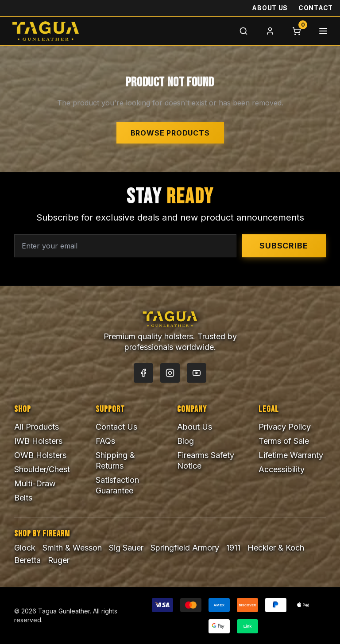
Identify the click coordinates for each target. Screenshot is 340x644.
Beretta (27, 560)
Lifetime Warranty (291, 455)
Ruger (59, 560)
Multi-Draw (35, 483)
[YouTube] (197, 373)
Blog (185, 441)
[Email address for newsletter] (125, 246)
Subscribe (284, 246)
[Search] (243, 31)
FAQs (105, 441)
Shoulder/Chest (42, 469)
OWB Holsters (40, 455)
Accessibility (282, 469)
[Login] (270, 31)
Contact (316, 8)
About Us (270, 8)
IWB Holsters (38, 441)
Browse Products (170, 133)
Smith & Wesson (72, 548)
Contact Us (116, 427)
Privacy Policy (285, 427)
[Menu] (323, 31)
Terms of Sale (284, 441)
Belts (23, 498)
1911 (233, 548)
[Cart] (297, 31)
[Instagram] (170, 373)
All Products (37, 427)
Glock (25, 548)
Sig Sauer (126, 548)
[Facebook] (143, 373)
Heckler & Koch (276, 548)
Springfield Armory (185, 548)
